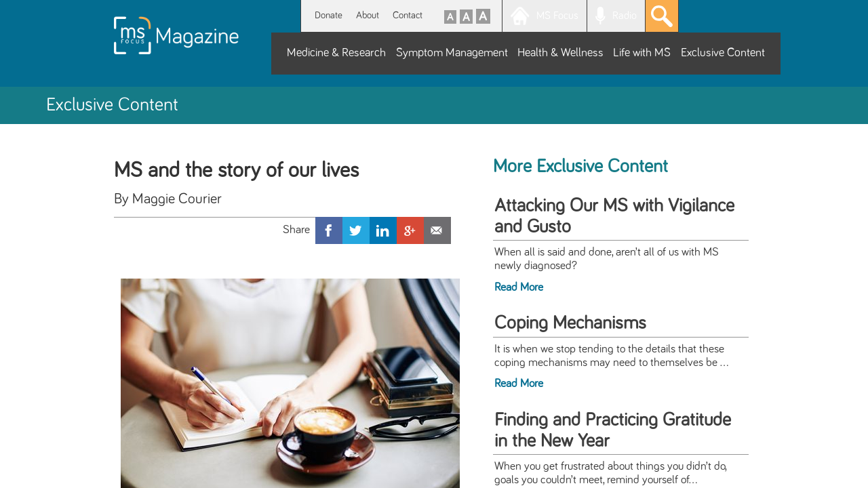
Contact (408, 15)
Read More (519, 287)
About (368, 15)
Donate (329, 15)
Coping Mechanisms (570, 323)
